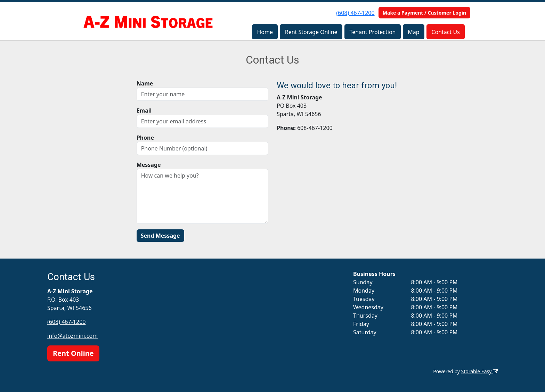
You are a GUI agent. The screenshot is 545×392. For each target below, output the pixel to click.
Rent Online (73, 353)
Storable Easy (479, 371)
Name (145, 83)
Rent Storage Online (311, 32)
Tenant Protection (372, 32)
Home (265, 32)
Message (149, 165)
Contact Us (445, 32)
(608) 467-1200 (355, 13)
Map (413, 32)
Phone (145, 138)
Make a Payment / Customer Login (424, 13)
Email (144, 111)
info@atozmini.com (72, 336)
